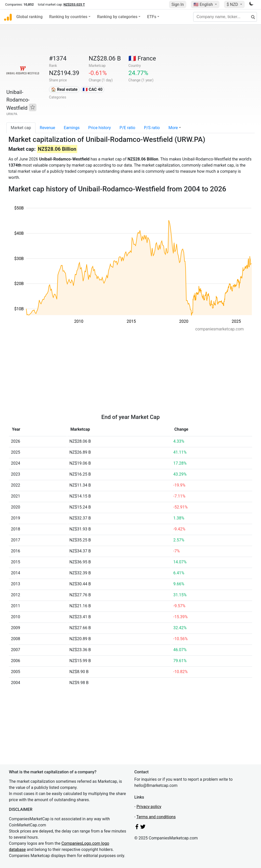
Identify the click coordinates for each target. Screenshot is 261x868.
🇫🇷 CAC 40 (93, 89)
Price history (100, 128)
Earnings (72, 128)
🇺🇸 (204, 4)
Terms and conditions (156, 817)
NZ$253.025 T (74, 4)
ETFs (152, 17)
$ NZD (233, 4)
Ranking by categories (117, 17)
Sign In (178, 4)
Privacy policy (149, 807)
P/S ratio (152, 128)
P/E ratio (127, 128)
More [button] (173, 128)
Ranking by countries (68, 17)
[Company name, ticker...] (225, 17)
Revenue (48, 128)
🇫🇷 (142, 58)
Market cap (21, 128)
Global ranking (29, 17)
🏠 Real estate (64, 89)
